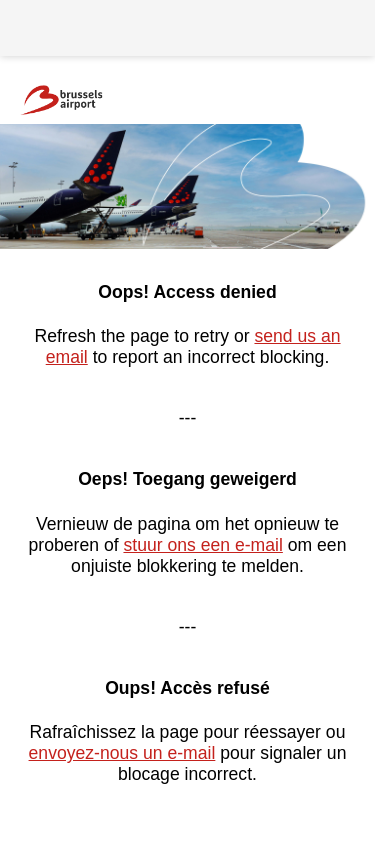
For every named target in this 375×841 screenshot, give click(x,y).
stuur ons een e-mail (202, 545)
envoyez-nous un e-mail (122, 753)
